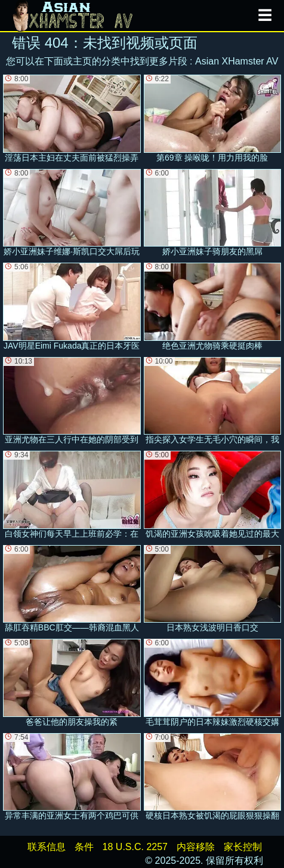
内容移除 (196, 847)
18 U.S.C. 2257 (135, 847)
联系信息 (47, 847)
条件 (84, 847)
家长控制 (243, 847)
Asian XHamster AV (237, 61)
